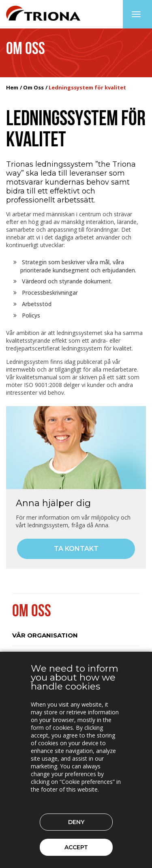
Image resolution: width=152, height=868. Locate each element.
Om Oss (33, 87)
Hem (12, 87)
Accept (76, 847)
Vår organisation (45, 635)
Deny (76, 822)
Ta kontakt (76, 549)
